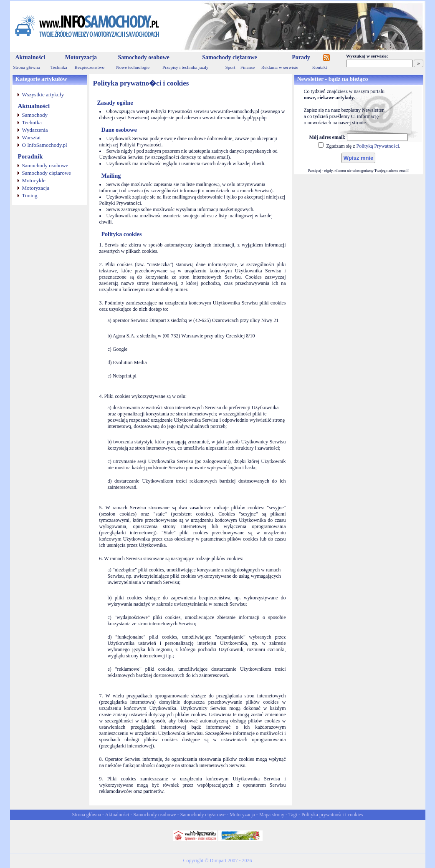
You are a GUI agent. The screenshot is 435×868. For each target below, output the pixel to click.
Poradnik (30, 156)
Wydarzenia (35, 130)
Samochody (35, 115)
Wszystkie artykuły (43, 94)
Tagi (293, 815)
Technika (59, 67)
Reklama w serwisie (280, 67)
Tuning (30, 195)
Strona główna (27, 67)
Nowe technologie (133, 67)
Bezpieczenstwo (90, 67)
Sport (230, 67)
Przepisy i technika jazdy (185, 67)
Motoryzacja (81, 57)
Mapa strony (272, 815)
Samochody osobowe (143, 57)
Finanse (248, 67)
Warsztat (32, 137)
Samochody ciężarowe (230, 57)
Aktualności (30, 57)
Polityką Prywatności (377, 146)
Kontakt (320, 67)
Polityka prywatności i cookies (332, 815)
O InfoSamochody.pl (45, 145)
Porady (301, 57)
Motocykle (34, 180)
